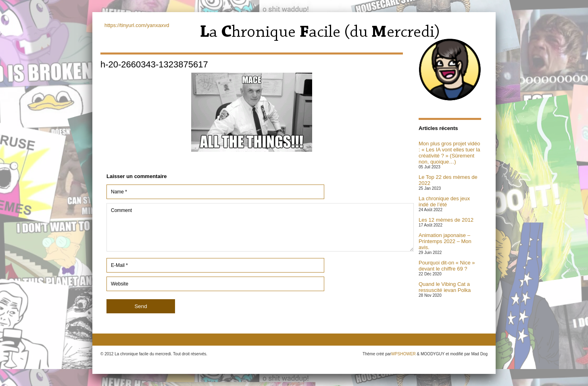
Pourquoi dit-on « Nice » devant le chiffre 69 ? (447, 266)
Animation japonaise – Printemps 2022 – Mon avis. (445, 241)
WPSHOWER (403, 354)
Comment (260, 227)
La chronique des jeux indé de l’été (444, 201)
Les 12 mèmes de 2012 (446, 220)
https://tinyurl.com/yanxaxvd (137, 25)
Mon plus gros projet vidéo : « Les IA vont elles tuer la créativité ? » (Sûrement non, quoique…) (449, 153)
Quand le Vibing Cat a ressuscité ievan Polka (445, 287)
